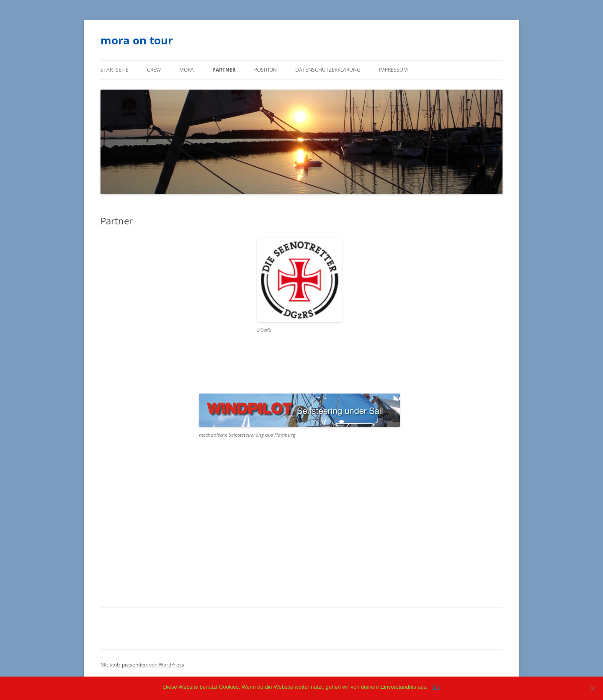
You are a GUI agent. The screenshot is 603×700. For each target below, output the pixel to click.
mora (187, 70)
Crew (154, 70)
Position (265, 70)
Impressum (393, 70)
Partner (224, 70)
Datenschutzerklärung (328, 70)
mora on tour (137, 40)
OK (436, 687)
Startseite (115, 70)
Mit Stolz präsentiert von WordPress (142, 665)
